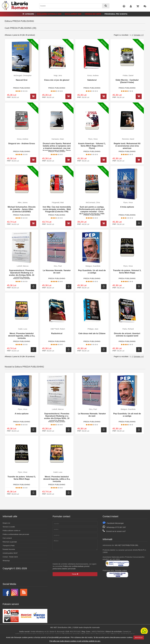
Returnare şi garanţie (10, 542)
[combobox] (74, 6)
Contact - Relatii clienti (10, 557)
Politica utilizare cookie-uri (11, 531)
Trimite (75, 576)
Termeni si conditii (9, 527)
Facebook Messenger (113, 523)
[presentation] (70, 558)
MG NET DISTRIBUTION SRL (127, 545)
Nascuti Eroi (22, 80)
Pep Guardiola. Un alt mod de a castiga (92, 272)
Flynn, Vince (93, 139)
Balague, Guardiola (93, 266)
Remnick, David (128, 139)
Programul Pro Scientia (116, 14)
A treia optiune (127, 207)
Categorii (28, 14)
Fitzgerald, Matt (58, 202)
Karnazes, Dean (58, 139)
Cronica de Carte (93, 14)
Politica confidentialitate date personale (16, 534)
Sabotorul (92, 80)
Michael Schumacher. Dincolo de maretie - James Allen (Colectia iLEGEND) (22, 209)
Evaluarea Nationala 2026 (49, 14)
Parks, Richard (128, 329)
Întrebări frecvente (9, 549)
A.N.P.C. (106, 559)
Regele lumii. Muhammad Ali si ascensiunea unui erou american (127, 146)
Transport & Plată (9, 546)
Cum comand (7, 538)
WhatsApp (6, 561)
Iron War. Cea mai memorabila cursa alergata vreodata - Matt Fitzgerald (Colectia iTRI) (57, 209)
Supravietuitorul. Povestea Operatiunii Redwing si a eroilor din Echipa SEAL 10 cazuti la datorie (22, 273)
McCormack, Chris (93, 202)
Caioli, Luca (23, 329)
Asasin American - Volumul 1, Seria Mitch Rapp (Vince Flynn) (92, 146)
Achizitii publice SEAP (10, 553)
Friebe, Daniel (128, 75)
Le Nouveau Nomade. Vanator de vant (57, 272)
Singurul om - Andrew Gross (22, 144)
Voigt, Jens (58, 75)
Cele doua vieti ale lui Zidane (92, 333)
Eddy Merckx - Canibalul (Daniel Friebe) (127, 81)
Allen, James (23, 202)
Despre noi (6, 523)
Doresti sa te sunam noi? (114, 531)
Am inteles (139, 638)
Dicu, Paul (58, 266)
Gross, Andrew (93, 75)
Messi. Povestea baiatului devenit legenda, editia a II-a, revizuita (22, 336)
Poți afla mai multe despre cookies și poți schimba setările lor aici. (75, 641)
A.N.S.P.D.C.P (138, 550)
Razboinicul (57, 333)
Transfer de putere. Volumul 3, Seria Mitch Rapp (127, 272)
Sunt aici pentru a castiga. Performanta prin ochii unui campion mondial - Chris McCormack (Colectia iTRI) (92, 210)
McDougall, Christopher (23, 75)
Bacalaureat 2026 (73, 14)
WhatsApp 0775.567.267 (114, 527)
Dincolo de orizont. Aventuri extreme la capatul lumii (127, 335)
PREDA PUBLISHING (22, 88)
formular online (121, 570)
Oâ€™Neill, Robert (58, 329)
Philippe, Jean (93, 329)
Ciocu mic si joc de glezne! (57, 80)
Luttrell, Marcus (23, 266)
